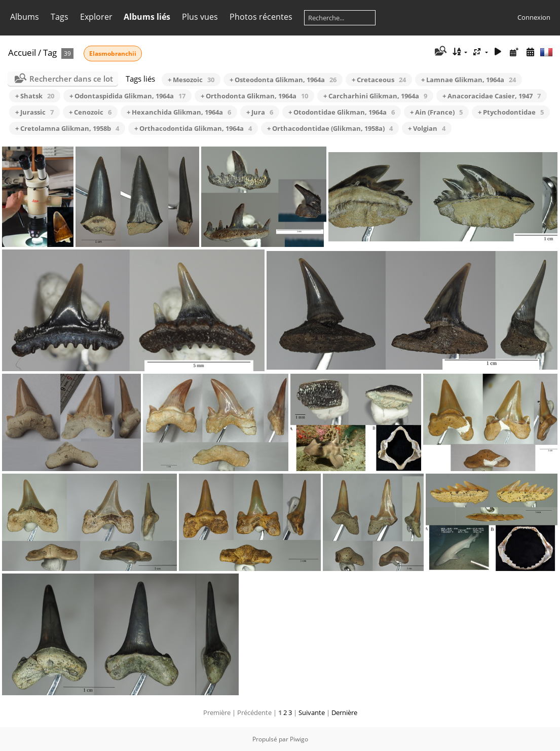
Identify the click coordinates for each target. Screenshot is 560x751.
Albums (25, 17)
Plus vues (200, 17)
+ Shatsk (35, 96)
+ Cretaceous (379, 80)
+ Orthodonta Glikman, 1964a (254, 96)
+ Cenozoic (90, 112)
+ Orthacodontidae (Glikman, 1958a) (330, 128)
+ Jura (260, 112)
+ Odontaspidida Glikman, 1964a (127, 96)
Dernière (344, 712)
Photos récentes (261, 17)
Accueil (22, 52)
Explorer (96, 17)
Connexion (534, 17)
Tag (50, 52)
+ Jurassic (34, 112)
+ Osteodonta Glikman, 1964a (283, 80)
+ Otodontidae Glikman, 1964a (342, 112)
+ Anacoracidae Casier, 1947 (492, 96)
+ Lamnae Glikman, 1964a (469, 80)
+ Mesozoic (191, 80)
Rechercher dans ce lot (71, 79)
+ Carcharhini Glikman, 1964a (375, 96)
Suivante (312, 712)
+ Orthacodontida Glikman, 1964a (193, 128)
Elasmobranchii (113, 53)
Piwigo (299, 739)
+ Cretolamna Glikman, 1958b (67, 128)
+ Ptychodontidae (511, 112)
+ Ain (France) (436, 112)
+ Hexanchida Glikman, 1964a (179, 112)
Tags (60, 17)
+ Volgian (427, 128)
